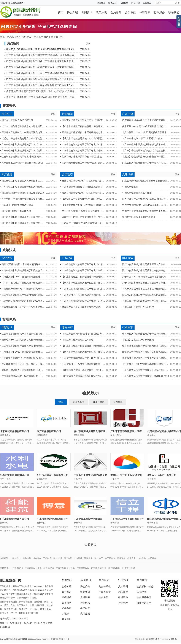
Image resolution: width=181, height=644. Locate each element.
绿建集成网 (49, 568)
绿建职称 (123, 597)
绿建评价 (121, 558)
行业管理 (123, 603)
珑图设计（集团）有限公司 (162, 475)
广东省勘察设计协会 (65, 568)
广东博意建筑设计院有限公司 (52, 519)
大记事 (65, 614)
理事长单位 (99, 402)
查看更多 (91, 545)
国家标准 (7, 327)
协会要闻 (85, 592)
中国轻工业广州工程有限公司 (126, 475)
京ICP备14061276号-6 (60, 639)
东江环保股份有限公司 (49, 431)
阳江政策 (128, 258)
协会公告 (7, 114)
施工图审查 (110, 558)
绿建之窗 (144, 639)
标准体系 (145, 12)
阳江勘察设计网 (16, 3)
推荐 (61, 402)
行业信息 (85, 603)
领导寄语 (67, 592)
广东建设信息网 (98, 568)
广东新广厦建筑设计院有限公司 (91, 475)
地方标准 (67, 327)
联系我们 (174, 12)
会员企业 (132, 558)
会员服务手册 (144, 597)
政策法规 (101, 12)
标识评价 (123, 592)
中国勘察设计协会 (33, 568)
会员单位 (130, 12)
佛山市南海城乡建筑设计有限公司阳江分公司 (98, 431)
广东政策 (67, 258)
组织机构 (67, 597)
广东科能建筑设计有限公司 (14, 519)
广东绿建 (78, 558)
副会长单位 (78, 402)
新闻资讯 (87, 12)
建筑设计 (17, 558)
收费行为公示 (144, 603)
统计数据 (85, 614)
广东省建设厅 (83, 568)
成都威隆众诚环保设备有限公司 (164, 431)
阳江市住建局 (129, 568)
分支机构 (67, 603)
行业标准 (128, 327)
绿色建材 (113, 3)
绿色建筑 (27, 558)
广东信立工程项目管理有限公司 (127, 519)
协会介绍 (135, 3)
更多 (88, 43)
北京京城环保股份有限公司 (14, 431)
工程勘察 (47, 558)
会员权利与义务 (145, 586)
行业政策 (7, 258)
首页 (61, 12)
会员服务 (116, 12)
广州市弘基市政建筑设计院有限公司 (130, 431)
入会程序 (124, 3)
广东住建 (128, 114)
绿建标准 (101, 3)
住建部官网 (18, 568)
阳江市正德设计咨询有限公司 (52, 475)
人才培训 (123, 586)
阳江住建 (7, 174)
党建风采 (128, 174)
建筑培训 (58, 558)
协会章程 (67, 608)
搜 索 (177, 3)
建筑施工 (99, 558)
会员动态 (67, 174)
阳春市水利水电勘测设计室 (14, 475)
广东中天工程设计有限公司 (88, 519)
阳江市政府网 (114, 568)
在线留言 (147, 3)
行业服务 (159, 12)
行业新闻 (67, 114)
